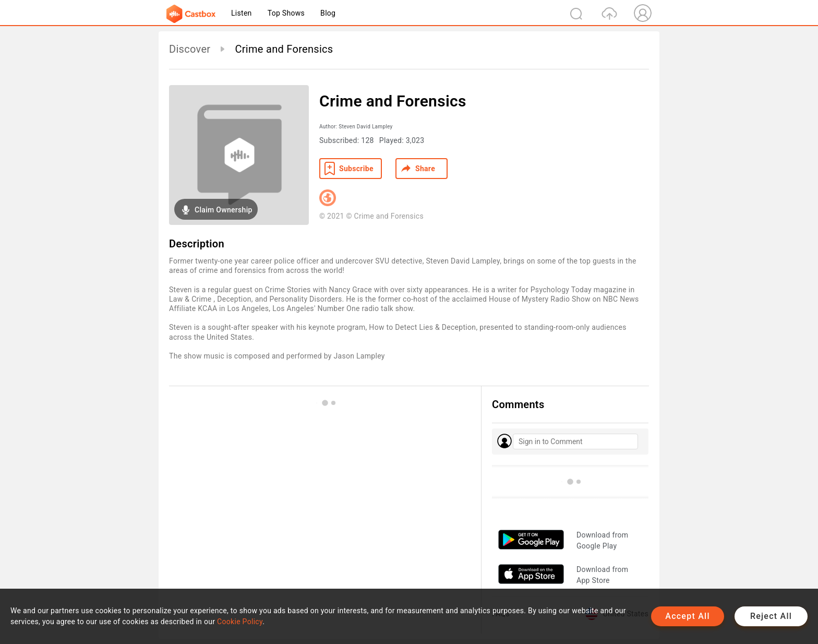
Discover (190, 49)
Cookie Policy (240, 622)
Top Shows (286, 13)
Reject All (771, 616)
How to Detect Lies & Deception (422, 327)
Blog (328, 13)
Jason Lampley (359, 356)
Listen (242, 13)
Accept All (687, 616)
